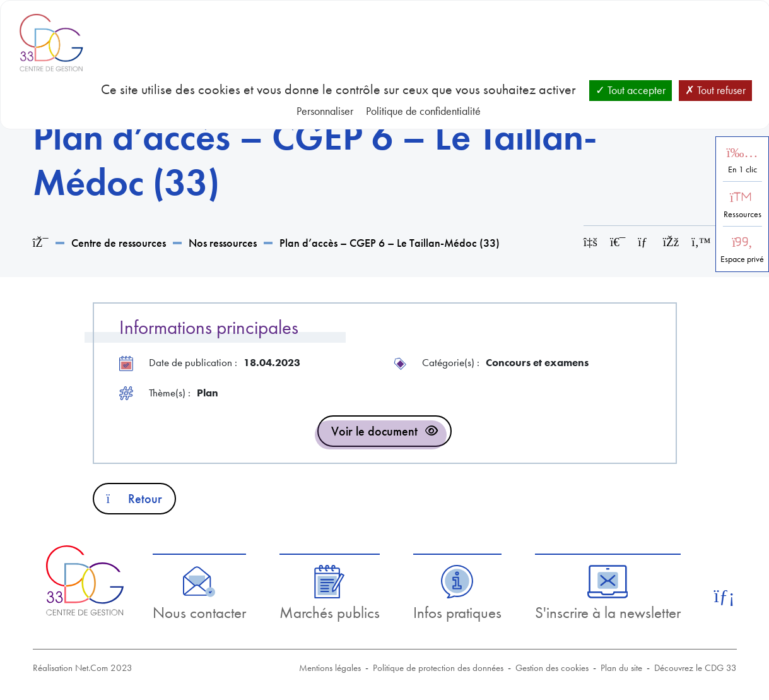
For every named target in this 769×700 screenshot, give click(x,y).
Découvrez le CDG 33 (696, 668)
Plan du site (621, 668)
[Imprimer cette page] (618, 242)
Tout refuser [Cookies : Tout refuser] (715, 90)
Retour (135, 499)
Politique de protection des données (438, 668)
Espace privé (742, 259)
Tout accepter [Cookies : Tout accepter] (631, 90)
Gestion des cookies (552, 668)
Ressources (743, 214)
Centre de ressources (119, 243)
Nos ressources (223, 243)
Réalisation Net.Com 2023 (83, 668)
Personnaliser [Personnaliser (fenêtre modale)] (325, 111)
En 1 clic (743, 169)
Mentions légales (330, 668)
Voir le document (374, 431)
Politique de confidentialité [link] (423, 111)
